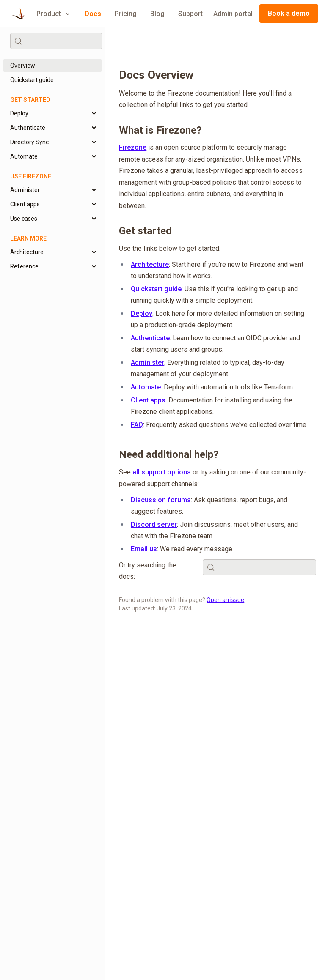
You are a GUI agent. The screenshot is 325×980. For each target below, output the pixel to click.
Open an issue (225, 600)
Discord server (154, 524)
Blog (157, 14)
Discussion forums (161, 500)
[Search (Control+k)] (56, 41)
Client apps (148, 400)
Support (190, 14)
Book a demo (289, 13)
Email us (144, 549)
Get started (145, 231)
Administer (147, 363)
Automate (146, 387)
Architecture (150, 264)
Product (54, 14)
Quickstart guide (156, 289)
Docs (93, 14)
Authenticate (150, 338)
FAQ (137, 425)
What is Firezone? (160, 130)
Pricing (126, 14)
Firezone (133, 147)
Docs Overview (156, 75)
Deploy (142, 313)
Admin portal (233, 14)
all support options (162, 472)
